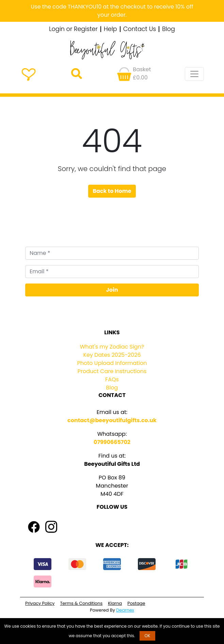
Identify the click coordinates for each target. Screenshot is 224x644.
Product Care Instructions (112, 371)
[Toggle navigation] (194, 74)
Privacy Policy (40, 603)
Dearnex (125, 610)
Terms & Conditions (81, 603)
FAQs (112, 379)
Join (112, 290)
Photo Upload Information (112, 363)
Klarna (115, 603)
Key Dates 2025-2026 (112, 355)
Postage (136, 603)
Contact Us (140, 29)
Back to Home (112, 191)
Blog (169, 29)
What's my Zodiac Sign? (112, 347)
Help (110, 29)
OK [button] (148, 636)
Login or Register (73, 29)
